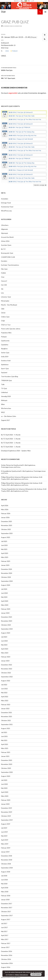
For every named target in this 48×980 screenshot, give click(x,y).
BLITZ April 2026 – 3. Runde (11, 439)
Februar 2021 (6, 752)
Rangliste (4, 349)
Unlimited (4, 392)
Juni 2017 (4, 927)
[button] (45, 39)
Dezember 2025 (7, 521)
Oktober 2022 (6, 673)
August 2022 (6, 681)
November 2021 (7, 716)
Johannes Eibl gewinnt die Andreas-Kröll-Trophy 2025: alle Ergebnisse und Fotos (22, 478)
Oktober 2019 (6, 816)
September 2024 (7, 581)
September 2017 (7, 915)
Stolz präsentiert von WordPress (11, 977)
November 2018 (7, 860)
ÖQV (3, 12)
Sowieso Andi (6, 361)
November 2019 (7, 812)
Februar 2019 (6, 848)
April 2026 (5, 505)
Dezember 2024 (7, 569)
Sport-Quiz (5, 368)
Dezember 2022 (7, 665)
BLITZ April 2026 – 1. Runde (11, 447)
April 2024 (5, 601)
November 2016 (7, 955)
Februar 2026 (6, 513)
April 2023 (5, 649)
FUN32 (3, 273)
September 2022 (7, 677)
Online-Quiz (5, 317)
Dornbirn (4, 261)
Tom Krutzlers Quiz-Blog (10, 376)
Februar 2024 (6, 609)
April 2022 (5, 697)
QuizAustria (5, 341)
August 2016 (6, 967)
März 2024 (5, 605)
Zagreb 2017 (5, 420)
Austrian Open (6, 245)
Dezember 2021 (7, 712)
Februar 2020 (6, 800)
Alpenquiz (5, 233)
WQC (3, 412)
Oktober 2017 (6, 912)
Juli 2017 (4, 923)
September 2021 (7, 724)
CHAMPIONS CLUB (8, 257)
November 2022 (7, 669)
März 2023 (5, 653)
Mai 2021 (4, 740)
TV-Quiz (4, 388)
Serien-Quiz (5, 353)
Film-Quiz (4, 269)
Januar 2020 (5, 804)
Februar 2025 (6, 561)
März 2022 (5, 701)
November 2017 (7, 908)
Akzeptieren (36, 974)
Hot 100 (4, 285)
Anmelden (5, 199)
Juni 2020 (4, 784)
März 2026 (5, 509)
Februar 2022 (6, 705)
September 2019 (7, 820)
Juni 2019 (4, 832)
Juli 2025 (4, 541)
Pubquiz (14, 51)
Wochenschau (6, 408)
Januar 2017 (5, 947)
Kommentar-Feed (7, 207)
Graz (7, 51)
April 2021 (5, 744)
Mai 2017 (4, 931)
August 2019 (6, 824)
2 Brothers (5, 225)
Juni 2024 (4, 593)
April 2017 (5, 935)
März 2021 (5, 748)
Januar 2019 (5, 852)
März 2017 (5, 939)
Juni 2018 (4, 880)
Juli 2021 (4, 732)
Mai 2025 (4, 549)
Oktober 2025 (6, 529)
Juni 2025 (4, 545)
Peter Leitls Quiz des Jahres (11, 329)
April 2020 (5, 792)
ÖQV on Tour (6, 325)
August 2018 (6, 872)
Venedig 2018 (6, 396)
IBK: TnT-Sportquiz (24, 77)
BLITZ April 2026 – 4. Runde (11, 435)
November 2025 (7, 525)
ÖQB (3, 321)
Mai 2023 (4, 645)
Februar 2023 (6, 657)
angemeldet (13, 93)
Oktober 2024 (6, 577)
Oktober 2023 (6, 625)
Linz (2, 293)
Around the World (7, 237)
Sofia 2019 (5, 357)
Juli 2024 (4, 589)
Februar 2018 (6, 896)
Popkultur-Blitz (6, 333)
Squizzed (4, 372)
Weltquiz (4, 400)
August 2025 (6, 537)
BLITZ (3, 249)
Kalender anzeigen (40, 185)
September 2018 (7, 868)
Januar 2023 (5, 661)
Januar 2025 (5, 565)
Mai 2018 (4, 884)
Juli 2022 (4, 685)
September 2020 (7, 772)
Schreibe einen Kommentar (12, 26)
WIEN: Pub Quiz (24, 69)
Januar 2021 (5, 756)
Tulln (3, 384)
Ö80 (3, 309)
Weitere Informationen (22, 975)
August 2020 (6, 776)
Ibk (2, 289)
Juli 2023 (4, 637)
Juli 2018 (4, 876)
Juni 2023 (4, 641)
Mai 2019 (4, 836)
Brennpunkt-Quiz (7, 253)
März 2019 (5, 844)
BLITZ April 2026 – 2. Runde (11, 443)
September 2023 (7, 629)
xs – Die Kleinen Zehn (9, 416)
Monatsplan (5, 301)
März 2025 (5, 557)
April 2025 (5, 553)
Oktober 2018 (6, 864)
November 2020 (7, 764)
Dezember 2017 (7, 904)
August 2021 (6, 728)
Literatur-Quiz (6, 297)
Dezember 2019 (7, 808)
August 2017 (6, 919)
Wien (3, 404)
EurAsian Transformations (10, 265)
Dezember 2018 (7, 856)
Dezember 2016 (7, 951)
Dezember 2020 (7, 760)
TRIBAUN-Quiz (6, 380)
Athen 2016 (5, 241)
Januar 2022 (5, 708)
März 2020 (5, 796)
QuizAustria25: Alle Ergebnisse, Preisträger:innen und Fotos (18, 466)
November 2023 (7, 621)
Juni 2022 (4, 689)
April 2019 (5, 840)
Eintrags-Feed (6, 203)
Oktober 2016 (6, 959)
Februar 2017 (6, 943)
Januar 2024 (5, 613)
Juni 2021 (4, 736)
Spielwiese (5, 365)
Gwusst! (4, 281)
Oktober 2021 (6, 720)
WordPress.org (6, 211)
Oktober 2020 (6, 768)
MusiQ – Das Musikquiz (9, 305)
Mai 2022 (4, 693)
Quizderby (5, 345)
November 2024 (7, 573)
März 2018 (5, 892)
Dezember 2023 (7, 617)
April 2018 (5, 888)
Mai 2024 (4, 597)
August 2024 (6, 585)
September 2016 (7, 963)
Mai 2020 (4, 788)
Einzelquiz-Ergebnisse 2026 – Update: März (16, 451)
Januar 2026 (5, 517)
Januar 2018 (5, 900)
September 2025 (7, 533)
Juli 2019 (4, 828)
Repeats (34, 37)
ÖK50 (3, 313)
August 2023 (6, 633)
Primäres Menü (45, 12)
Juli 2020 (4, 780)
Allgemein (5, 229)
